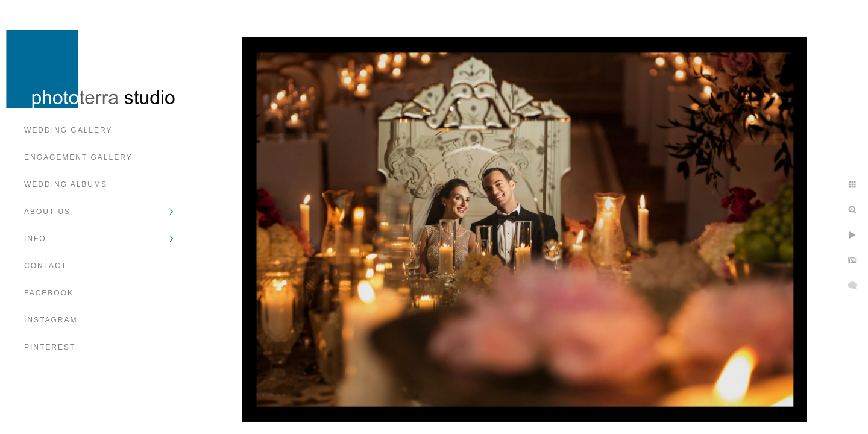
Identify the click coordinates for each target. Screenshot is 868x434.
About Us (47, 212)
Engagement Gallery (78, 157)
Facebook (49, 293)
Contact (46, 266)
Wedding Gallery (68, 130)
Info (35, 239)
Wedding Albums (66, 184)
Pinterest (50, 347)
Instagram (51, 320)
